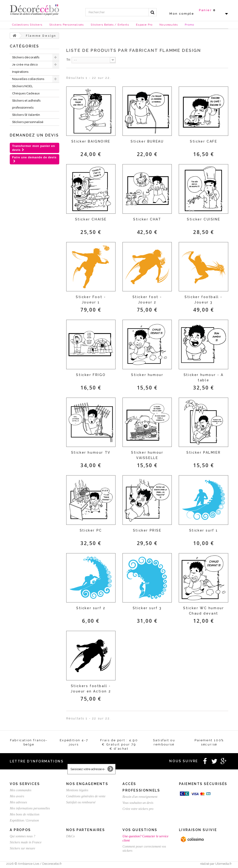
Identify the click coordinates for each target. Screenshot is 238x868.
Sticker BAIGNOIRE (91, 141)
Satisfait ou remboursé (81, 802)
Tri (68, 60)
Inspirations (20, 72)
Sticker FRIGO (91, 375)
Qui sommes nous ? (22, 836)
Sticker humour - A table (204, 377)
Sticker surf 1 (204, 530)
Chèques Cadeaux (26, 93)
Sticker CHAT (147, 219)
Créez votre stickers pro (138, 809)
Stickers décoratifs (26, 57)
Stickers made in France (26, 842)
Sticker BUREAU (147, 141)
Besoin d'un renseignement (140, 797)
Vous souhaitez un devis (138, 803)
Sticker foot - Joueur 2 (147, 300)
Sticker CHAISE (91, 219)
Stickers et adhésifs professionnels (26, 104)
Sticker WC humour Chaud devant (203, 611)
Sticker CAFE (203, 141)
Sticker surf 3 (147, 608)
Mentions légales (77, 790)
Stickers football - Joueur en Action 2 (91, 689)
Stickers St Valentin (26, 115)
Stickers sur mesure (22, 848)
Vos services (25, 784)
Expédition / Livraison (24, 820)
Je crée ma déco (25, 65)
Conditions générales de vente (86, 796)
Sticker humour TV (91, 452)
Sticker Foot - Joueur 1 (91, 300)
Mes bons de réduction (25, 814)
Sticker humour (147, 375)
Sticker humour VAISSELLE (147, 455)
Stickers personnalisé (28, 122)
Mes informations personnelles (30, 808)
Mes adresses (18, 802)
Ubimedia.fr (223, 864)
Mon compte (182, 14)
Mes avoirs (17, 796)
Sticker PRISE (147, 530)
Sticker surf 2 (91, 608)
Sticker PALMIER (203, 452)
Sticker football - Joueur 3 (203, 300)
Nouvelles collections (28, 79)
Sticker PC (91, 530)
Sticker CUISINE (203, 219)
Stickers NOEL (22, 86)
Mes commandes (21, 790)
